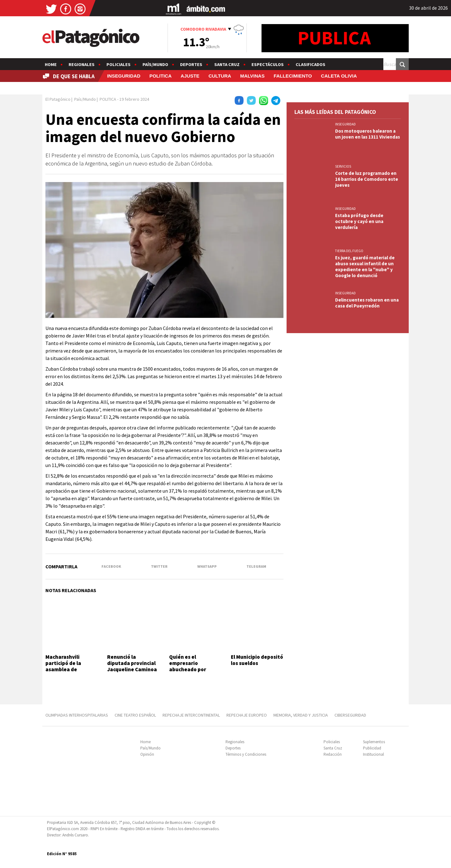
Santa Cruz (227, 64)
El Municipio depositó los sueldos (257, 660)
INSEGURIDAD (124, 76)
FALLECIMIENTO (293, 76)
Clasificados (311, 64)
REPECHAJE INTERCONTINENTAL (191, 715)
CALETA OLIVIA (339, 76)
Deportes (191, 64)
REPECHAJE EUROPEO (247, 715)
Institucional (373, 754)
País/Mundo (155, 64)
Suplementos (374, 742)
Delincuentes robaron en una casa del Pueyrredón (367, 303)
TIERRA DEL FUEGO (349, 251)
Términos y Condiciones (246, 754)
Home (51, 64)
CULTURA (220, 76)
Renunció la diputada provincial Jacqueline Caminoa (132, 663)
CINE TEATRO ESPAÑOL (135, 715)
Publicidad (372, 748)
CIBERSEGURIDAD (350, 715)
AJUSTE (190, 76)
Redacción (333, 754)
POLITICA (161, 76)
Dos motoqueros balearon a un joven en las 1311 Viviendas (368, 134)
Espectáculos (268, 64)
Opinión (147, 754)
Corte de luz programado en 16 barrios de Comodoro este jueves (367, 179)
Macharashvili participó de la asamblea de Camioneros (63, 666)
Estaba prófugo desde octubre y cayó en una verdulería (359, 221)
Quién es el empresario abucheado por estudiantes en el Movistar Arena (191, 670)
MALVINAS (252, 76)
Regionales (82, 64)
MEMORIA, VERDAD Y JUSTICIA (301, 715)
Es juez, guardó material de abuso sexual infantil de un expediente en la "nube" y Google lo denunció (365, 266)
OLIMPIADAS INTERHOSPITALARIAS (77, 715)
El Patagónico (58, 99)
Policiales (119, 64)
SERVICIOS (343, 166)
